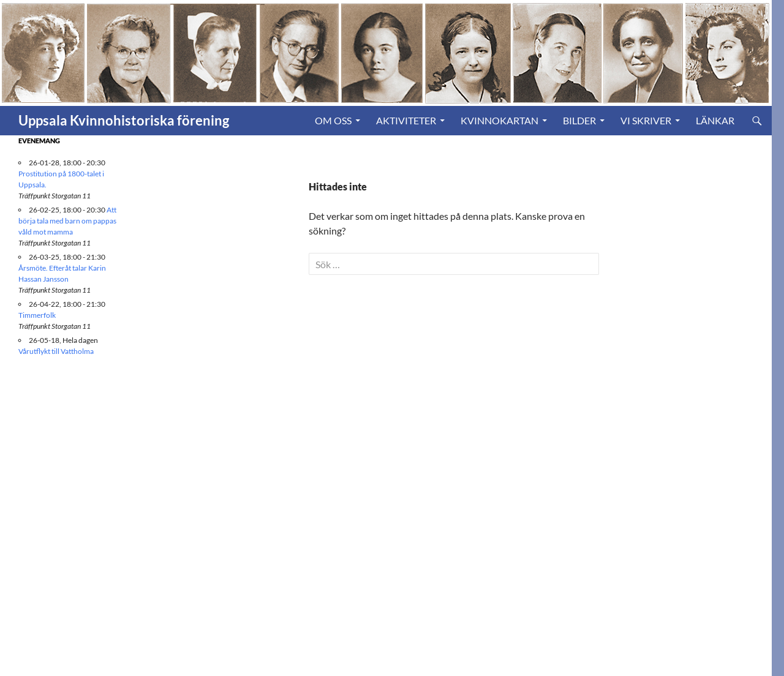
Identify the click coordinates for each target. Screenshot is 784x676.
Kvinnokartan (499, 120)
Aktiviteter (406, 120)
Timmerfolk (37, 315)
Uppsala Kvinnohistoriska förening (124, 120)
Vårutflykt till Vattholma (56, 351)
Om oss (333, 120)
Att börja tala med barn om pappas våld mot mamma (67, 221)
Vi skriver (646, 120)
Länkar (715, 120)
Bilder (579, 120)
